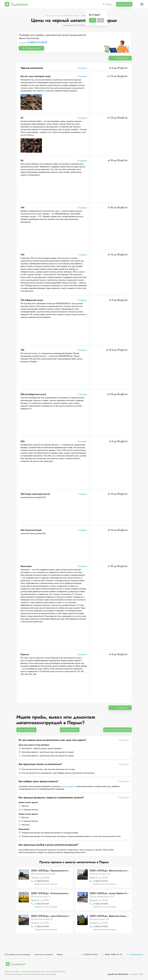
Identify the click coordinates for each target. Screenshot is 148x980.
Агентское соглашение (43, 954)
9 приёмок (83, 255)
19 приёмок (82, 76)
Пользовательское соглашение (17, 954)
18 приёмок (82, 350)
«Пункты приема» (68, 786)
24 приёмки (82, 161)
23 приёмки (82, 208)
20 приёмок (82, 654)
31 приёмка (82, 68)
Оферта (60, 954)
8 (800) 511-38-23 (37, 43)
